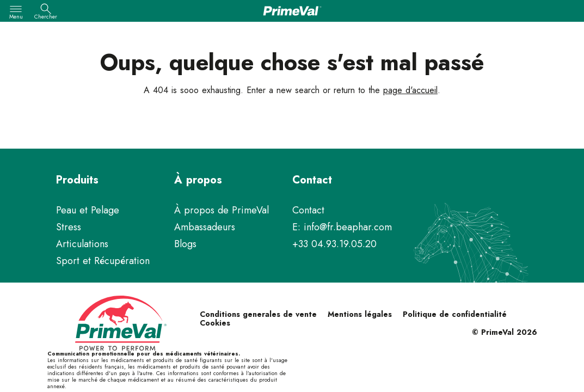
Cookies (215, 323)
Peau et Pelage (88, 210)
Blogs (185, 244)
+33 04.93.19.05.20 (334, 244)
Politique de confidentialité (455, 314)
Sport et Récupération (103, 261)
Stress (69, 227)
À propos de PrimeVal (222, 210)
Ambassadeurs (205, 227)
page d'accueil (410, 90)
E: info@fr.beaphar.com (342, 227)
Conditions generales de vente (258, 314)
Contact (308, 210)
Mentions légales (360, 314)
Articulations (82, 244)
